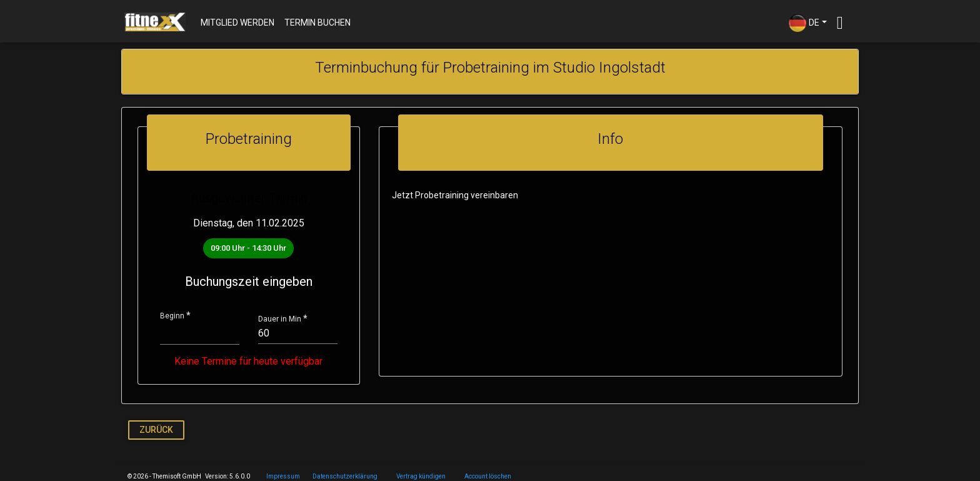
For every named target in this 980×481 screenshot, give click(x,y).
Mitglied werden (237, 23)
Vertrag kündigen (421, 476)
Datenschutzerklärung (345, 476)
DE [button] (804, 23)
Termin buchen (317, 23)
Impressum (283, 476)
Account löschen (488, 476)
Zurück (156, 430)
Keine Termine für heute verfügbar (247, 362)
